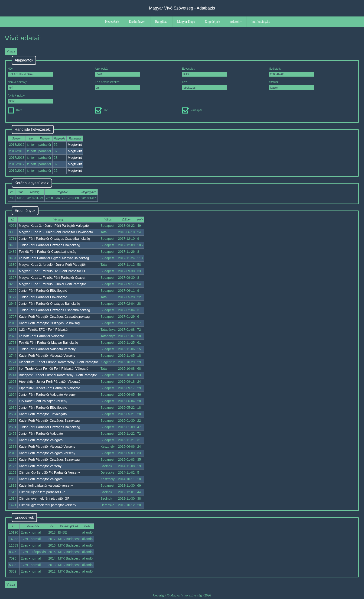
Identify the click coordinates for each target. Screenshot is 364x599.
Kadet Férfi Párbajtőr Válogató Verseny (47, 356)
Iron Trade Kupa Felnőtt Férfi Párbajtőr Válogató (54, 369)
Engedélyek (212, 22)
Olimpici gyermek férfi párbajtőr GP (44, 499)
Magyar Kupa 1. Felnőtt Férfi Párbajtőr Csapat (52, 278)
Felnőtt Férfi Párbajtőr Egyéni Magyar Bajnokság (54, 258)
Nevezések (112, 22)
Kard (15, 110)
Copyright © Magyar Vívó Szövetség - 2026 (182, 595)
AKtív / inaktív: (30, 99)
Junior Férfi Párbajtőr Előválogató (43, 291)
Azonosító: (117, 72)
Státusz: (292, 85)
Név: (30, 72)
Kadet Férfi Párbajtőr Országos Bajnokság (49, 323)
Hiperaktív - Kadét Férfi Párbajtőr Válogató (49, 388)
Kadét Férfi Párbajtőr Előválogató (43, 414)
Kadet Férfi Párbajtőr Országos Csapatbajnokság (54, 317)
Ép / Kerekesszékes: (117, 85)
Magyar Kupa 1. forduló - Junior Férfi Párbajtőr (52, 284)
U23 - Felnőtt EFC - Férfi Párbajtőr (44, 330)
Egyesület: (205, 72)
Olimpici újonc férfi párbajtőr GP (42, 492)
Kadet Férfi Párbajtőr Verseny (40, 466)
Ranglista (161, 22)
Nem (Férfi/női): (30, 85)
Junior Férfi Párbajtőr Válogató (41, 434)
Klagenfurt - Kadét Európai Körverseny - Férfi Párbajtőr (58, 362)
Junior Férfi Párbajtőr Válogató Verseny (47, 349)
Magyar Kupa (186, 22)
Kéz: (205, 85)
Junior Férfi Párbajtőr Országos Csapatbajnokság (54, 239)
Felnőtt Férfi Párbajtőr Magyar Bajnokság (48, 343)
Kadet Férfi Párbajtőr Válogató (41, 440)
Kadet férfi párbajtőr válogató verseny (46, 486)
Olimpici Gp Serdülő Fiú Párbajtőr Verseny (49, 473)
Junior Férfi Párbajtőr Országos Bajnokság (49, 245)
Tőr (101, 110)
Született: (292, 72)
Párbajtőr (192, 110)
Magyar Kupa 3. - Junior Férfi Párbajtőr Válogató (54, 226)
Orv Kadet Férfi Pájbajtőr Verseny (43, 401)
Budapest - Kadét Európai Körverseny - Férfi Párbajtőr (58, 375)
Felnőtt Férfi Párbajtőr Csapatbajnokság (47, 252)
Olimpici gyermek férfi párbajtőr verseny (47, 505)
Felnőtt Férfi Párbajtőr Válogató (41, 336)
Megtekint (75, 145)
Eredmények (137, 22)
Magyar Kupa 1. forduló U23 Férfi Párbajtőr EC (53, 271)
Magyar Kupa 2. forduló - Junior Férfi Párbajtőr (52, 265)
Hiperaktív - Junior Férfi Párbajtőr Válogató (50, 382)
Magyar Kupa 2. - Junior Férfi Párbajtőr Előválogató (56, 232)
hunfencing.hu (261, 22)
